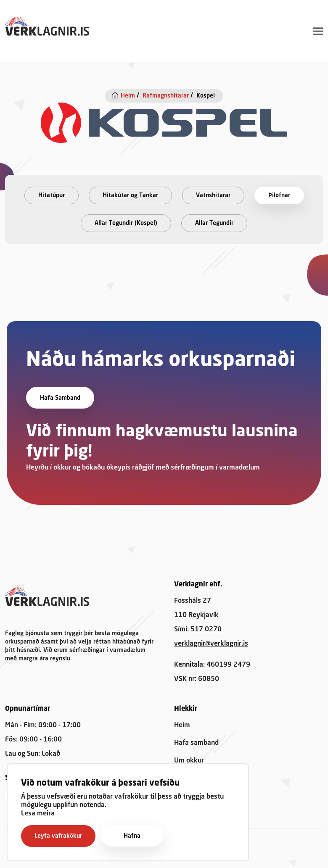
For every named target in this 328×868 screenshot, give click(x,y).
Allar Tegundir (214, 223)
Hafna (132, 836)
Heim (128, 96)
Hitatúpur (52, 195)
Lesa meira (38, 814)
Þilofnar (279, 195)
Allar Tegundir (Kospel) (126, 223)
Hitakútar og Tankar (130, 195)
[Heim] (116, 95)
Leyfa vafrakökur (58, 836)
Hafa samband (60, 398)
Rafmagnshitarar (166, 96)
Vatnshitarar (213, 195)
